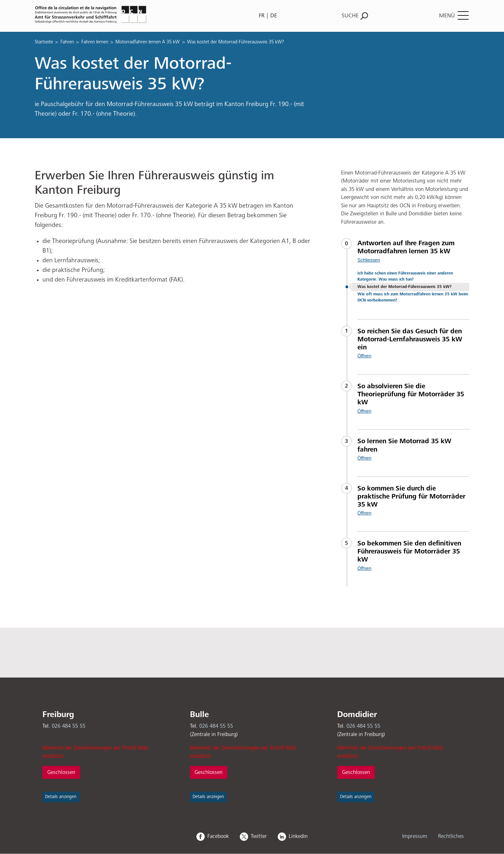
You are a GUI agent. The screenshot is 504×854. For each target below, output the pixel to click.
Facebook (218, 836)
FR (262, 16)
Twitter (259, 836)
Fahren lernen (95, 42)
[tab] (413, 251)
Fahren (67, 42)
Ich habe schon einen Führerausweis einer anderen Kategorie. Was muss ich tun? (405, 276)
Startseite (44, 42)
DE (274, 16)
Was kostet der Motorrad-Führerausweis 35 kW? (405, 287)
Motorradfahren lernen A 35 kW (148, 42)
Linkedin (298, 836)
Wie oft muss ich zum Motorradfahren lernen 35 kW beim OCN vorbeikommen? (413, 297)
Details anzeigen (61, 797)
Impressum (415, 836)
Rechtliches (451, 836)
